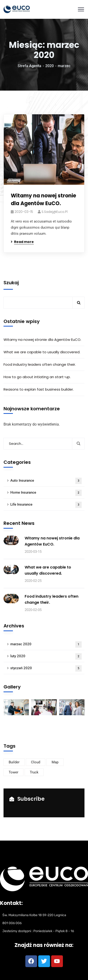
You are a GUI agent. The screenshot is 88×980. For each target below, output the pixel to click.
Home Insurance (46, 493)
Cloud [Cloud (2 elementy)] (36, 762)
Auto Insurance (46, 481)
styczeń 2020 (46, 668)
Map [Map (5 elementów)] (55, 762)
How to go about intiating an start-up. (37, 377)
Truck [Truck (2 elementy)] (34, 772)
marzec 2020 (46, 644)
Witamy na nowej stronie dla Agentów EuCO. (43, 200)
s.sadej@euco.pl (55, 212)
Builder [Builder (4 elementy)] (14, 762)
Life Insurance (46, 505)
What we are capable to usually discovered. (42, 352)
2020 (50, 66)
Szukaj (11, 283)
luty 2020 (46, 656)
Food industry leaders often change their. (40, 364)
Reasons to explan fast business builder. (39, 389)
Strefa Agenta (29, 66)
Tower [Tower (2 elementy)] (13, 772)
